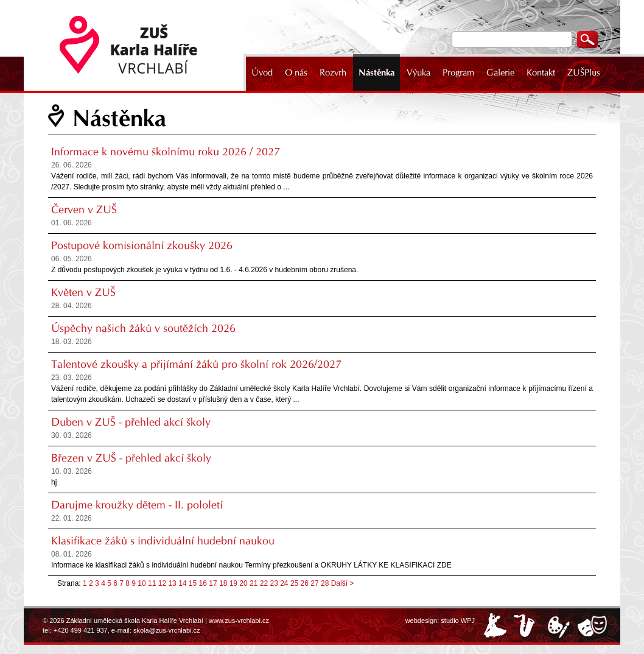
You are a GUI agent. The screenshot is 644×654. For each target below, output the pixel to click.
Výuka (418, 72)
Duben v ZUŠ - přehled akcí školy (131, 422)
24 (284, 583)
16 (203, 583)
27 (314, 583)
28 (325, 583)
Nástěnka (376, 72)
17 (213, 583)
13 (172, 583)
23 (274, 583)
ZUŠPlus (584, 72)
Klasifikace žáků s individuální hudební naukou (163, 541)
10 (142, 583)
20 (243, 583)
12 (162, 583)
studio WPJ (458, 621)
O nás (296, 72)
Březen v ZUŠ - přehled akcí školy (131, 458)
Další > (343, 583)
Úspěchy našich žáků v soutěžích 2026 (143, 328)
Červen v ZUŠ (84, 209)
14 (182, 583)
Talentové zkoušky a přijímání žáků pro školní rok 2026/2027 (196, 364)
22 (264, 583)
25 (294, 583)
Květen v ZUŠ (83, 292)
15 (193, 583)
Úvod (262, 72)
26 (305, 583)
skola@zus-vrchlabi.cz (167, 630)
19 (233, 583)
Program (458, 72)
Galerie (500, 72)
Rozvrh (333, 72)
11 (152, 583)
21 (254, 583)
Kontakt (541, 72)
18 (223, 583)
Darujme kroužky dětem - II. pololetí (137, 505)
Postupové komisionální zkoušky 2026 (142, 245)
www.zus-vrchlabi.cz (239, 621)
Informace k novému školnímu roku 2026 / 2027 (166, 152)
